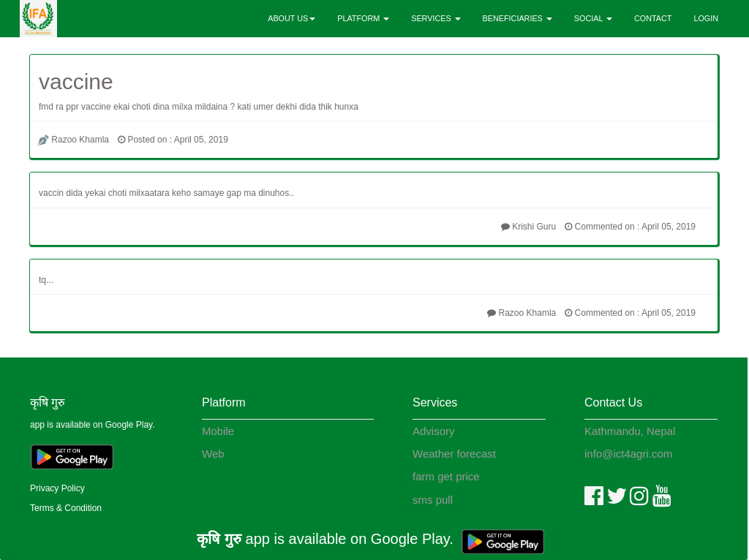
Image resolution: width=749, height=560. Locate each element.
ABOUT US (291, 18)
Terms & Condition (66, 508)
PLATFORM (363, 18)
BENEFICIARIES (517, 18)
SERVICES (436, 18)
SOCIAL (593, 18)
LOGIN (706, 18)
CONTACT (653, 18)
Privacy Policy (57, 488)
